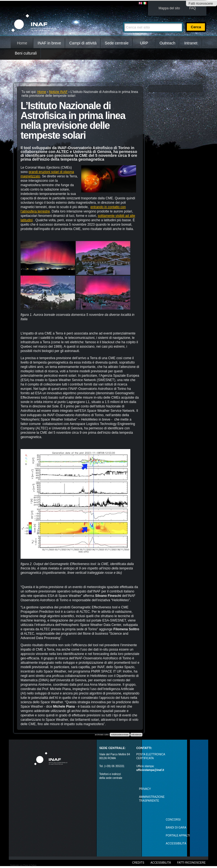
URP (144, 43)
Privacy (145, 789)
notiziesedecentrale (120, 735)
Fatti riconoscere (201, 4)
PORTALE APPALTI (178, 836)
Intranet (191, 43)
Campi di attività (83, 43)
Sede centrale (117, 43)
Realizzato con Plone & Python (23, 865)
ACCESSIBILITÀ (176, 843)
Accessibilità (160, 863)
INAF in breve (49, 43)
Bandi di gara (176, 828)
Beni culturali (26, 53)
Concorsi (173, 820)
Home (22, 43)
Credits (138, 863)
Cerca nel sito (123, 20)
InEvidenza (136, 735)
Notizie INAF (58, 92)
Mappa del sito (169, 8)
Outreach (168, 43)
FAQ (193, 8)
